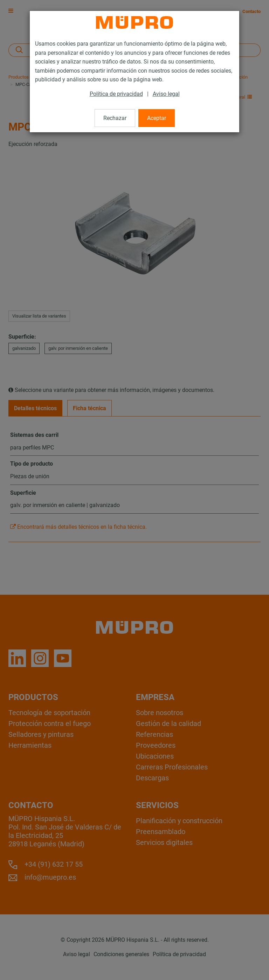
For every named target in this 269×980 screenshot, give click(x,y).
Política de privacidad (116, 94)
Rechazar (115, 118)
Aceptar (157, 118)
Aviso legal (166, 94)
